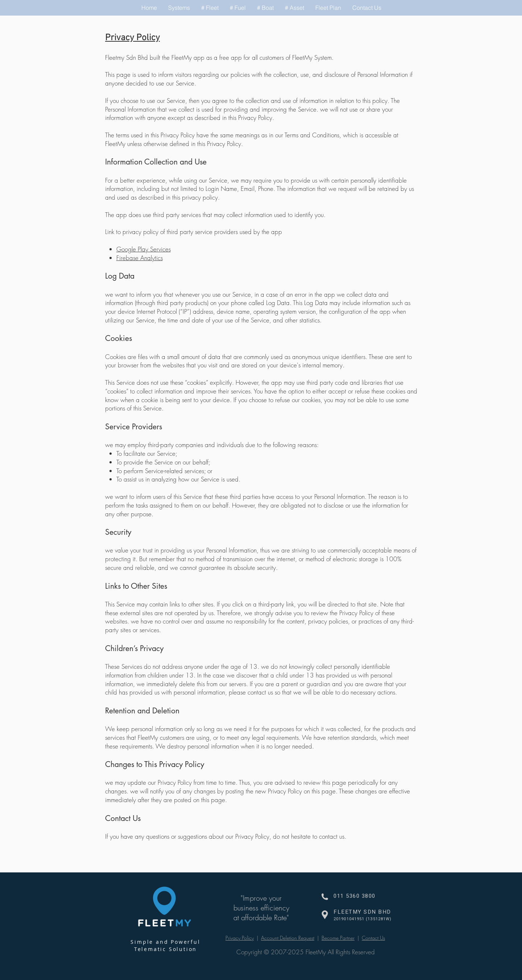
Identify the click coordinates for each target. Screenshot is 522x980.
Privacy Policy (240, 938)
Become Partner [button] (338, 938)
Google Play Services (144, 249)
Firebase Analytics (140, 258)
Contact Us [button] (373, 938)
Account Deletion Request (288, 938)
